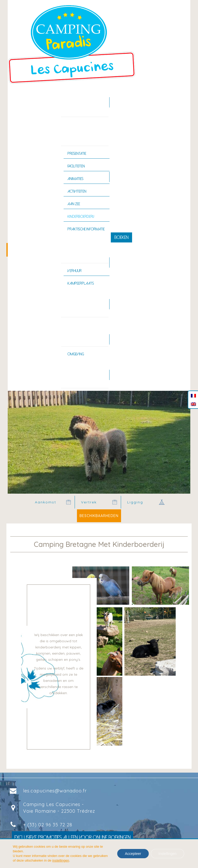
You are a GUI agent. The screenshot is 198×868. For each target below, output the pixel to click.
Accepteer (133, 854)
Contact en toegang (81, 375)
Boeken (121, 237)
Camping (70, 133)
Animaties (75, 179)
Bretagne (71, 333)
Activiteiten (77, 191)
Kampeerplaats (81, 283)
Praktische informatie (86, 229)
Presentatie (77, 153)
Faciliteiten (76, 166)
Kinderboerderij (81, 216)
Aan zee (74, 204)
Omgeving (76, 354)
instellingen (61, 860)
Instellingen (167, 854)
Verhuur (75, 271)
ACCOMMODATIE (76, 250)
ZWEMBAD (72, 304)
